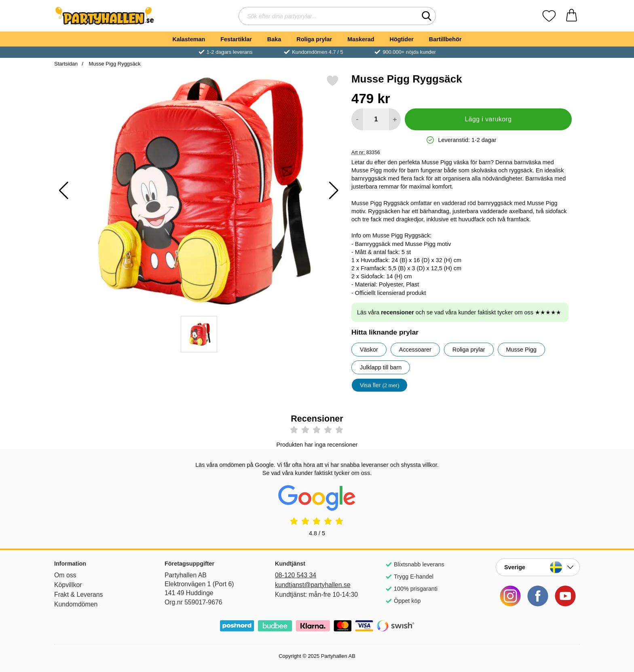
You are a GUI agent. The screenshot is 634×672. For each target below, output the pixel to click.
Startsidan (66, 64)
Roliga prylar (314, 39)
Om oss (65, 575)
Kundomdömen (76, 604)
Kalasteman (189, 39)
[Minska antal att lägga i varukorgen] (357, 119)
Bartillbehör (445, 39)
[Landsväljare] (538, 567)
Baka (274, 39)
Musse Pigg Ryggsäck (114, 64)
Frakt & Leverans (79, 595)
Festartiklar (236, 39)
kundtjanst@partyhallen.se (313, 585)
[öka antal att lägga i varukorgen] (395, 119)
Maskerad (361, 39)
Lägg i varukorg (488, 119)
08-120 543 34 (296, 575)
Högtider (402, 39)
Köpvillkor (68, 585)
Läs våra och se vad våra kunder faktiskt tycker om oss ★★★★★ (459, 312)
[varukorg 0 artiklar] (572, 16)
